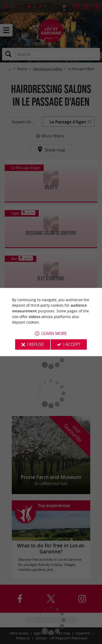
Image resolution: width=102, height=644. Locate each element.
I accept (72, 344)
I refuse (35, 344)
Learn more (54, 333)
